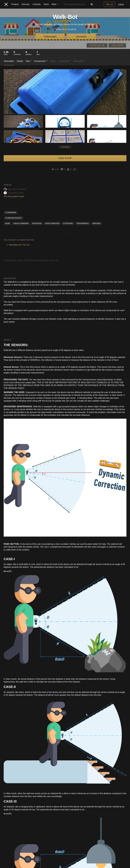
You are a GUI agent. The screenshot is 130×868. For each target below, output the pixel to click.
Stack (46, 4)
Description (9, 61)
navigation (37, 223)
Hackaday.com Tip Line (19, 245)
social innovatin (52, 223)
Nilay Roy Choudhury (65, 29)
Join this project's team (14, 196)
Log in (121, 4)
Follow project (50, 37)
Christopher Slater (14, 193)
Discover (26, 4)
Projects (15, 4)
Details (20, 61)
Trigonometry (83, 223)
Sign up (109, 4)
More (56, 4)
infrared (96, 223)
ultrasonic (68, 223)
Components (41, 61)
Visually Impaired (21, 223)
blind (8, 223)
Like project (81, 37)
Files (29, 61)
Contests (37, 4)
